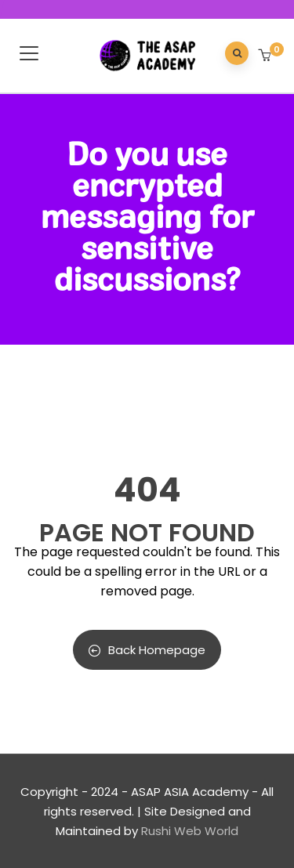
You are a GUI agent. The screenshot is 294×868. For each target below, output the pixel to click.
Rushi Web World (190, 831)
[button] (266, 56)
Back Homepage (147, 650)
